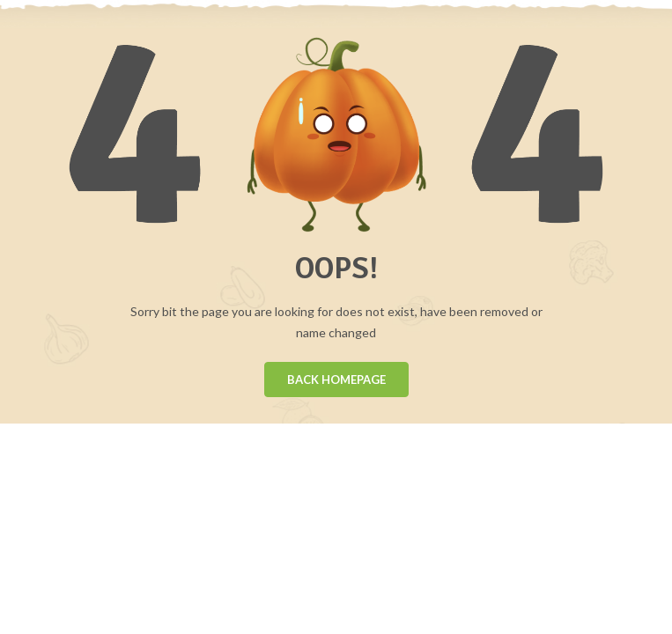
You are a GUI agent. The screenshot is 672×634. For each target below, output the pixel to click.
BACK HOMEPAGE (336, 380)
